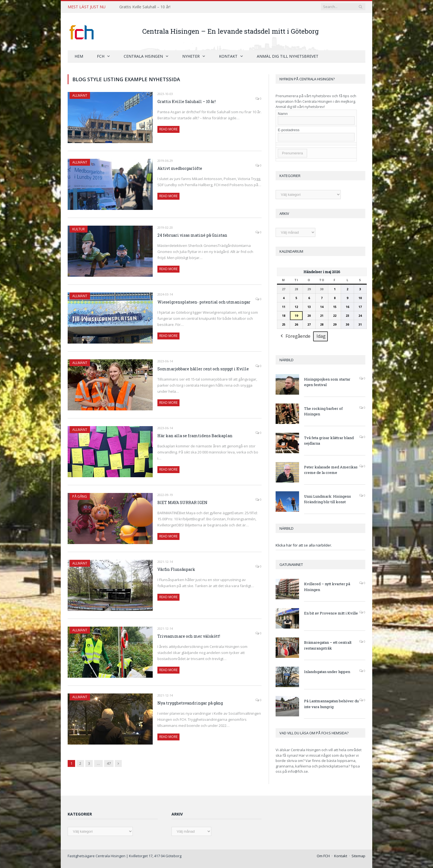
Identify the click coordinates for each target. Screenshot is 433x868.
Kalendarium (291, 251)
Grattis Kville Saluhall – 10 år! (145, 7)
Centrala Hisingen (143, 56)
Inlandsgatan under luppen (327, 671)
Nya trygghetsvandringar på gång (190, 703)
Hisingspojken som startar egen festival (327, 382)
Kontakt (228, 56)
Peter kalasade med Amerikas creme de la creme (331, 470)
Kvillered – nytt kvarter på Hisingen (327, 586)
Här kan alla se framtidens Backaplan (195, 435)
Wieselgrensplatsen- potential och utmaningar (204, 302)
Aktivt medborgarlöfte (180, 168)
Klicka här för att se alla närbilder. (304, 545)
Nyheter (191, 56)
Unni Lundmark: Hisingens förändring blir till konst (328, 499)
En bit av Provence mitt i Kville (331, 613)
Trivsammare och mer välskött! (189, 636)
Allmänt (80, 95)
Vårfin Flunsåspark (176, 569)
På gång (80, 496)
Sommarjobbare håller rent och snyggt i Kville (203, 369)
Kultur (79, 229)
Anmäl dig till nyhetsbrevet (288, 56)
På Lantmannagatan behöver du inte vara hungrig (331, 704)
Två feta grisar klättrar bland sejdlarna (329, 440)
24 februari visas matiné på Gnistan (192, 235)
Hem (79, 56)
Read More (168, 129)
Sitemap (358, 856)
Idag (321, 336)
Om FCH (323, 856)
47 (109, 763)
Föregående (295, 336)
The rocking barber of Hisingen (323, 411)
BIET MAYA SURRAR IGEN (182, 502)
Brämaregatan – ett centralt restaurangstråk (328, 645)
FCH (101, 56)
